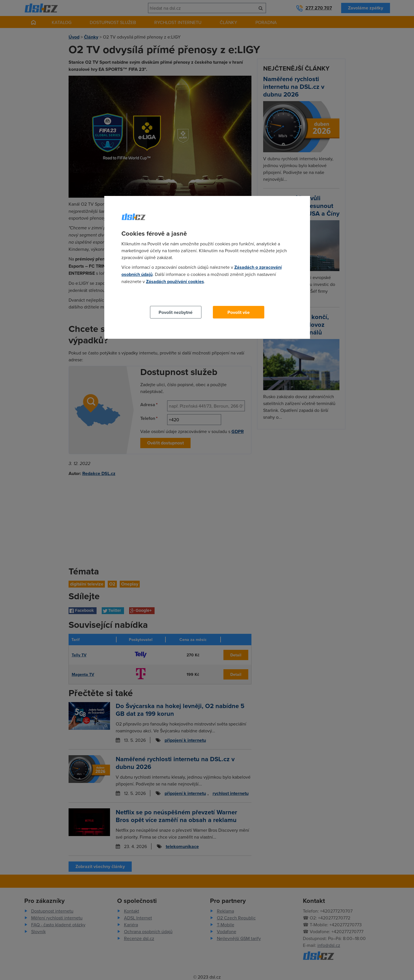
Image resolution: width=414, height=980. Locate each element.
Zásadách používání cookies (175, 281)
